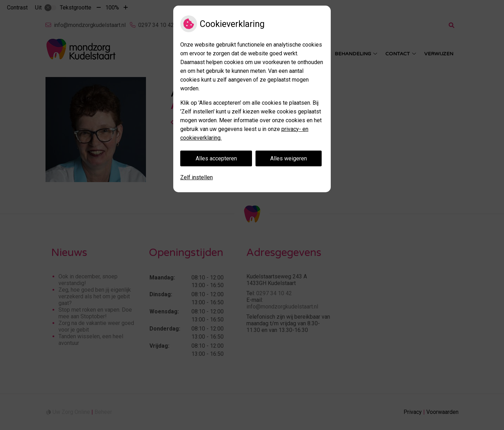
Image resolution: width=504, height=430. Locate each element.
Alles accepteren (216, 158)
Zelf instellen (197, 177)
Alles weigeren (289, 158)
